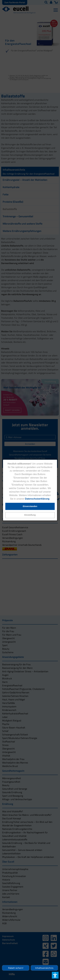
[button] (30, 515)
